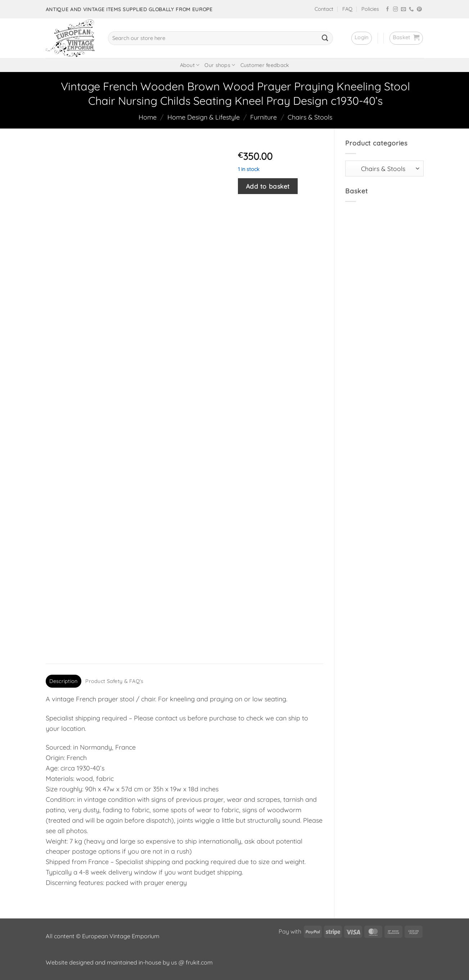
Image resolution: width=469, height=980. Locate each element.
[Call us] (411, 10)
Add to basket (268, 186)
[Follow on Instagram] (396, 10)
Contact (324, 9)
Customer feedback (265, 65)
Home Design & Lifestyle (204, 117)
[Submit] (325, 38)
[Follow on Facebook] (388, 10)
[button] (362, 38)
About (190, 65)
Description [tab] (63, 681)
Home (148, 117)
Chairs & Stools (310, 117)
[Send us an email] (403, 10)
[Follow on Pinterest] (419, 10)
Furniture (263, 117)
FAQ (347, 9)
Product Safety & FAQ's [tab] (114, 681)
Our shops (220, 65)
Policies (370, 9)
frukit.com (199, 962)
